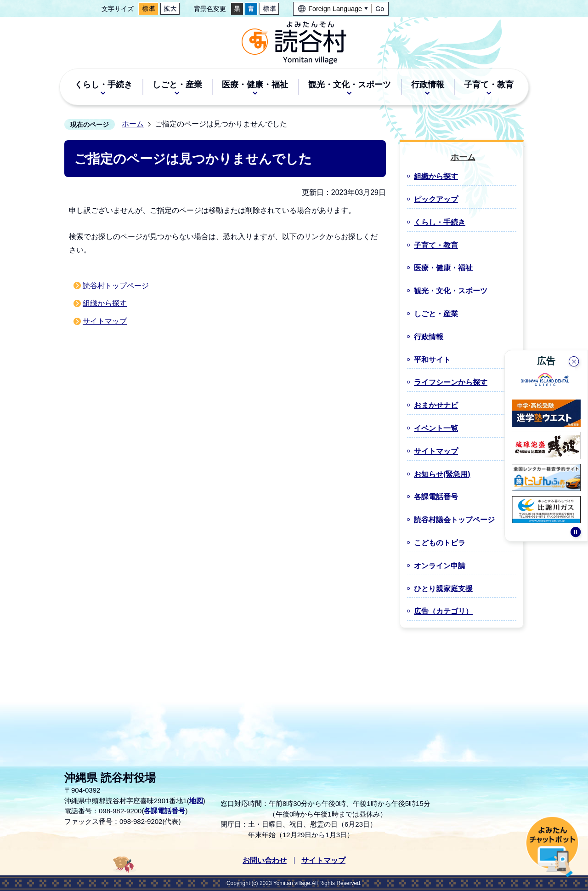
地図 (196, 801)
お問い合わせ (265, 860)
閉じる (575, 360)
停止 (576, 536)
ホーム (133, 124)
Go (380, 9)
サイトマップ (105, 321)
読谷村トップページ (116, 286)
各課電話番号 (164, 811)
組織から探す (105, 303)
